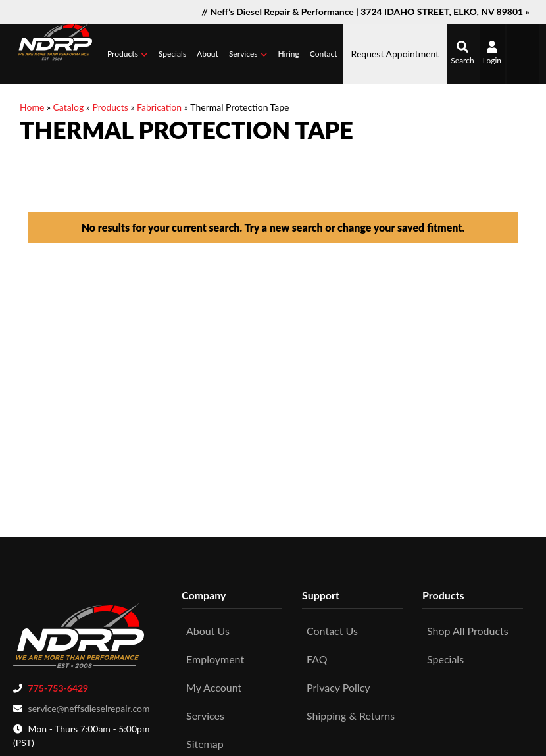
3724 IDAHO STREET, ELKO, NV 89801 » (445, 12)
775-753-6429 (59, 685)
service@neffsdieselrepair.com (89, 705)
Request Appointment (395, 54)
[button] (128, 54)
